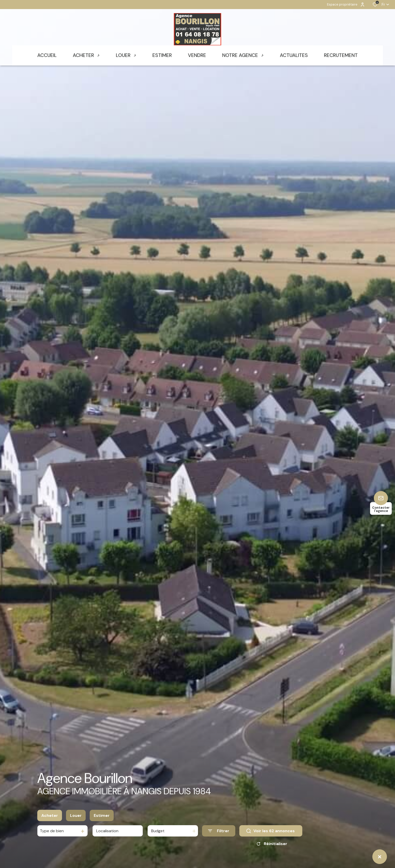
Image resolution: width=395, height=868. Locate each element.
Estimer (102, 815)
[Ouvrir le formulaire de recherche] (219, 831)
